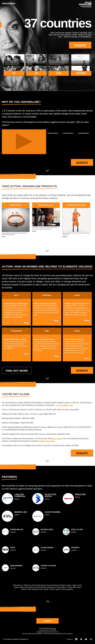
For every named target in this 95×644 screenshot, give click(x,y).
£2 (14, 73)
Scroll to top (47, 601)
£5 (36, 73)
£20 (59, 73)
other (81, 73)
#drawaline (9, 3)
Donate (80, 45)
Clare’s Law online (47, 441)
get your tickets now (64, 405)
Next (47, 84)
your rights (57, 439)
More (26, 323)
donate (48, 621)
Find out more (17, 371)
